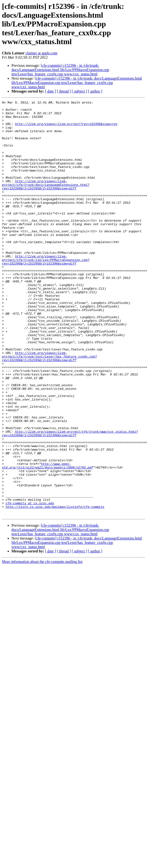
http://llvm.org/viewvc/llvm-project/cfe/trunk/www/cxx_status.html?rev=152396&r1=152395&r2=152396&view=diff (70, 500)
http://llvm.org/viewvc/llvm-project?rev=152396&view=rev (66, 129)
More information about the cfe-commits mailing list (42, 645)
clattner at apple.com (42, 53)
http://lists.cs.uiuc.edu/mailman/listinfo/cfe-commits (55, 588)
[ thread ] (64, 91)
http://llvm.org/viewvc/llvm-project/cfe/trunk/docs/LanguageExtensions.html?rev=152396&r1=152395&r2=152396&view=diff (46, 202)
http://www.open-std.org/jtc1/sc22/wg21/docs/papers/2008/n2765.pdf (47, 539)
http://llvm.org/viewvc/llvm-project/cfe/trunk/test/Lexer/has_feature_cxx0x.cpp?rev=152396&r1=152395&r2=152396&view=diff (49, 408)
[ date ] (50, 91)
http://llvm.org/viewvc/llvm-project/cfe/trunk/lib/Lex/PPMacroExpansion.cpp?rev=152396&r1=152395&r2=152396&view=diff (46, 292)
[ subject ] (79, 91)
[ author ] (95, 91)
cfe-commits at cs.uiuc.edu (30, 584)
